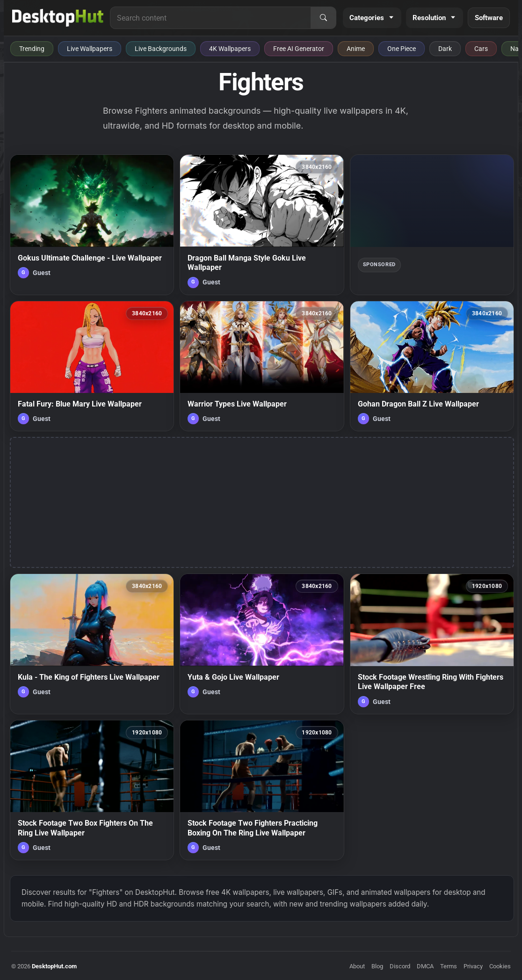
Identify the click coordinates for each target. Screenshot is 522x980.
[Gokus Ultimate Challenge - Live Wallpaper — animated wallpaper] (92, 225)
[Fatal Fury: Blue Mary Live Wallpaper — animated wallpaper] (92, 366)
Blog (377, 966)
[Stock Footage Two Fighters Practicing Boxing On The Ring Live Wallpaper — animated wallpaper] (262, 790)
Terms (449, 966)
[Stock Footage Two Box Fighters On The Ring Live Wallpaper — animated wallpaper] (92, 790)
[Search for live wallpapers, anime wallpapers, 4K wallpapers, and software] (210, 18)
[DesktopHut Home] (58, 18)
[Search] (323, 18)
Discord (400, 966)
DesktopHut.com (54, 966)
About (357, 966)
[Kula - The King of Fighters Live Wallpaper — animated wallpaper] (92, 644)
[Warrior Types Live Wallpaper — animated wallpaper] (262, 366)
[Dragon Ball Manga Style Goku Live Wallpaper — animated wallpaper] (262, 225)
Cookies (500, 966)
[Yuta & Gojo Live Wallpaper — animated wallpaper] (262, 644)
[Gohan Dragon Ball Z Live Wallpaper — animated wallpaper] (432, 366)
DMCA (425, 966)
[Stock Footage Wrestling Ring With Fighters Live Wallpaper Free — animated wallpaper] (432, 644)
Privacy (473, 966)
